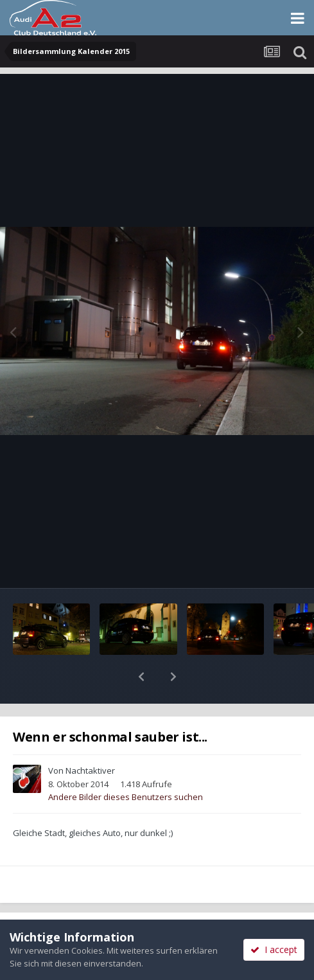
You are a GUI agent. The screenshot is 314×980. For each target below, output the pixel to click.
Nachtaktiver (90, 737)
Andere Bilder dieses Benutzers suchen (126, 763)
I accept (274, 949)
